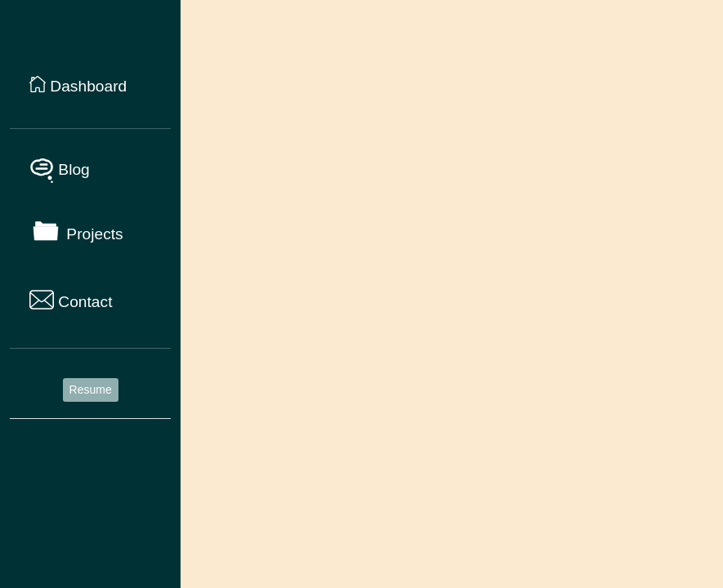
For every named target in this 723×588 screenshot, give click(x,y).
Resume (91, 390)
